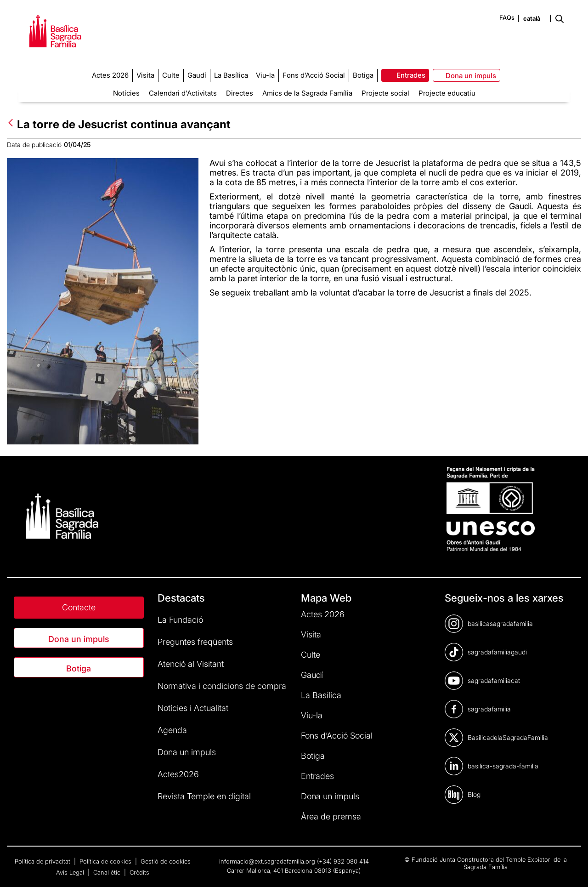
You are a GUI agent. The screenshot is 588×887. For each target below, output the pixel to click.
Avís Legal (71, 872)
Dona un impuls (79, 639)
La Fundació (180, 620)
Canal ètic (108, 872)
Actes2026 (178, 774)
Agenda (172, 730)
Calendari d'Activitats (183, 93)
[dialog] (571, 869)
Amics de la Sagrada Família (307, 93)
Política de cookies (106, 861)
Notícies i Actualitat (193, 708)
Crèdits (139, 872)
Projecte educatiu (447, 93)
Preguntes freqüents (195, 642)
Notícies (126, 93)
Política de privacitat (43, 861)
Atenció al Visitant (191, 664)
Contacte (79, 607)
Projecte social (385, 93)
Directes (240, 93)
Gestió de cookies (166, 861)
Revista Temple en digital (204, 796)
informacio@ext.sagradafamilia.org (267, 861)
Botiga (79, 668)
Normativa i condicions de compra (222, 686)
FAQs (507, 17)
